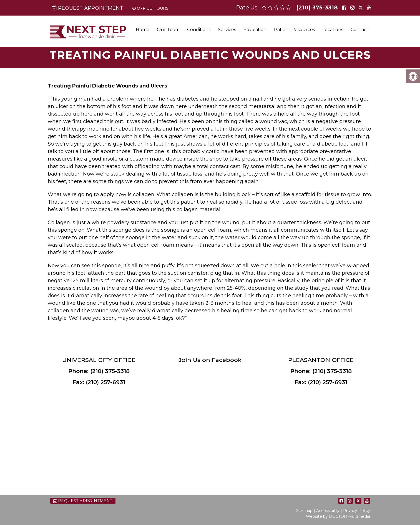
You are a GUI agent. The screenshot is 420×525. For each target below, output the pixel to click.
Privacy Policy (357, 511)
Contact (359, 30)
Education (255, 30)
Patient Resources (294, 30)
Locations (333, 30)
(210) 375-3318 (317, 7)
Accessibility (328, 511)
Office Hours (150, 8)
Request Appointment (87, 8)
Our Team (168, 30)
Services (227, 30)
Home (143, 30)
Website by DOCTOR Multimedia (338, 516)
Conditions (199, 30)
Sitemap (304, 511)
